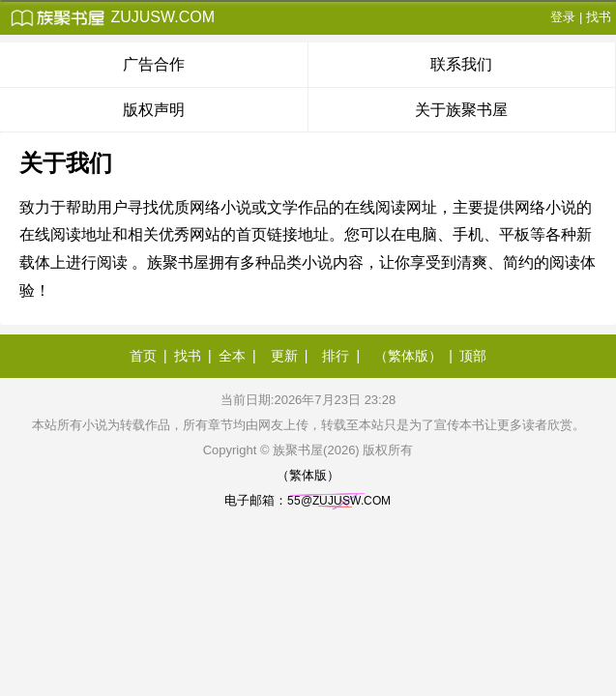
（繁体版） (408, 356)
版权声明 (154, 110)
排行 (336, 356)
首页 (143, 356)
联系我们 (461, 64)
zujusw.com (112, 17)
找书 (599, 17)
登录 (563, 17)
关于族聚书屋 (461, 110)
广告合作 (154, 64)
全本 (232, 356)
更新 (284, 356)
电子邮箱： (308, 500)
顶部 (473, 356)
